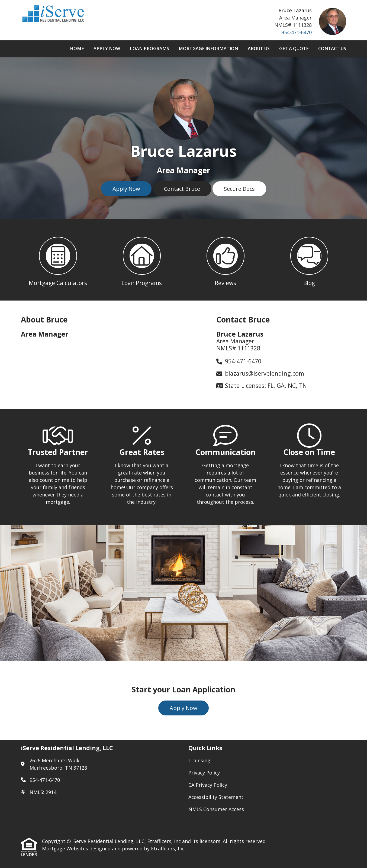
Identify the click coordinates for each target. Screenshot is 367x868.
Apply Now (107, 49)
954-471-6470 (297, 32)
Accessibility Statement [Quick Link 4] (216, 797)
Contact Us (332, 49)
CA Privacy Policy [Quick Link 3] (208, 785)
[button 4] (309, 260)
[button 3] (225, 260)
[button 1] (58, 260)
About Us (259, 49)
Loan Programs (149, 49)
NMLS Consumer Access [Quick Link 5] (216, 809)
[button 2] (142, 260)
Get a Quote (294, 49)
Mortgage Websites (66, 848)
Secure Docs (239, 189)
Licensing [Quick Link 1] (199, 760)
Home (77, 49)
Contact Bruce (182, 189)
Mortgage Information (208, 49)
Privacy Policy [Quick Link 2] (204, 773)
